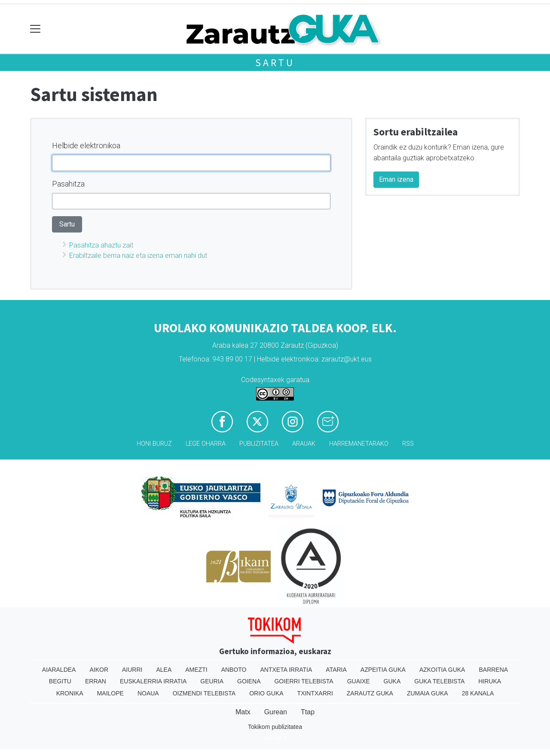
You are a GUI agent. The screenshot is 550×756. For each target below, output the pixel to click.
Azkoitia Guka (442, 670)
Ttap (308, 712)
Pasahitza (68, 184)
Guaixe (359, 681)
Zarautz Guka (370, 693)
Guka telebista (439, 681)
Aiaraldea (59, 670)
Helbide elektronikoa (86, 145)
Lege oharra (206, 444)
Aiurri (132, 670)
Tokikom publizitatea (275, 727)
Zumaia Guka (428, 693)
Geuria (212, 681)
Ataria (336, 670)
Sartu (275, 63)
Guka (392, 681)
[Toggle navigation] (35, 29)
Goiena (249, 681)
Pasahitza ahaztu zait (101, 245)
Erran (96, 681)
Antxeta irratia (286, 670)
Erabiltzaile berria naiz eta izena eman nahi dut (138, 256)
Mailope (110, 693)
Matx (243, 712)
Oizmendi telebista (204, 693)
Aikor (99, 670)
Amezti (196, 670)
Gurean (276, 712)
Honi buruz (154, 444)
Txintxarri (315, 693)
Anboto (234, 670)
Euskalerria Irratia (153, 681)
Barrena (493, 670)
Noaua (148, 693)
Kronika (70, 693)
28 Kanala (478, 693)
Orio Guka (266, 693)
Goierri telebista (304, 681)
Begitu (60, 681)
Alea (164, 670)
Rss (408, 444)
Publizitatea (259, 444)
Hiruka (490, 681)
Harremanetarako (359, 444)
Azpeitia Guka (383, 670)
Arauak (304, 444)
